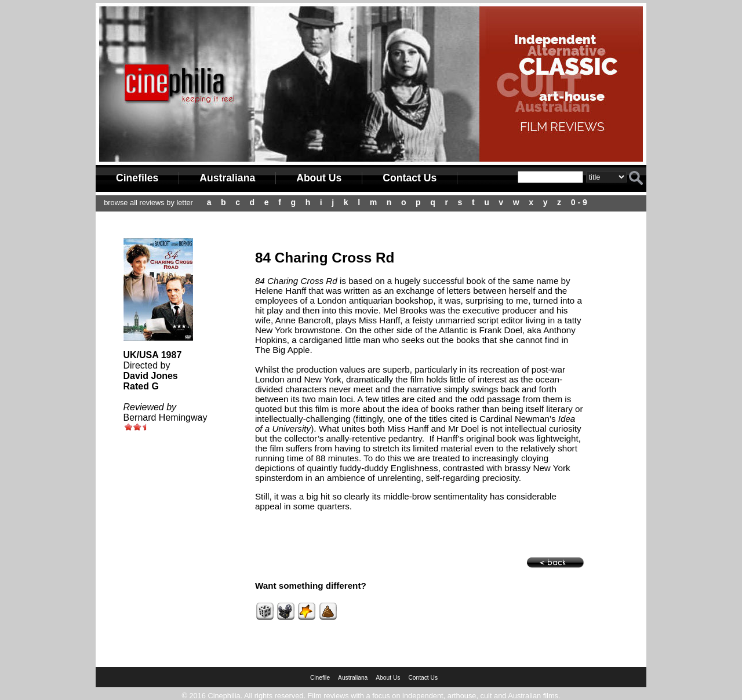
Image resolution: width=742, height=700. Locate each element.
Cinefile (320, 678)
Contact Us (410, 178)
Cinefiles (137, 178)
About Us (319, 178)
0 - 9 (579, 202)
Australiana (227, 178)
